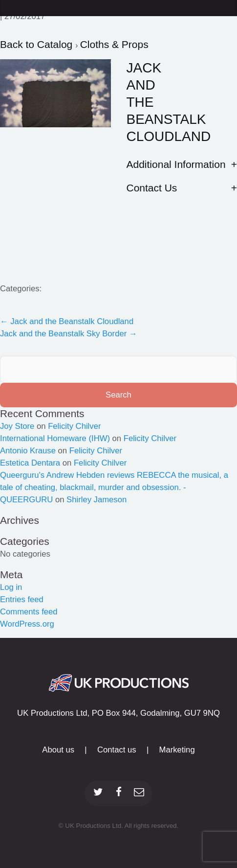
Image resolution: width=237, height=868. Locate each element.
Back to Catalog (38, 44)
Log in (11, 587)
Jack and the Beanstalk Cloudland (67, 321)
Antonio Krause (28, 451)
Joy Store (17, 426)
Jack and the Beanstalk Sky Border (69, 334)
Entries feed (22, 599)
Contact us (117, 750)
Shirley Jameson (97, 500)
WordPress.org (27, 624)
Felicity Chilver (74, 426)
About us (58, 750)
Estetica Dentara (30, 463)
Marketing (177, 750)
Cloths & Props (114, 44)
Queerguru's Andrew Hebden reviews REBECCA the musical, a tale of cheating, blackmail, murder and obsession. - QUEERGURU (114, 487)
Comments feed (29, 612)
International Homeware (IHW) (55, 438)
